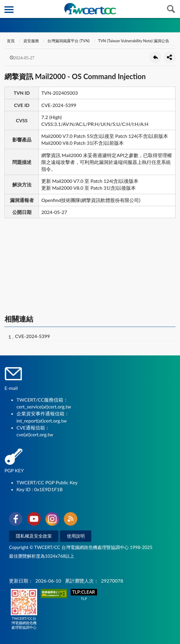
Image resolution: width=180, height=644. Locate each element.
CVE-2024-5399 (32, 336)
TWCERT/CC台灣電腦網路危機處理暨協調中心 (24, 609)
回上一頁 (155, 57)
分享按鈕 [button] (170, 57)
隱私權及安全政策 (34, 536)
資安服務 (31, 41)
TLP (84, 595)
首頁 (10, 41)
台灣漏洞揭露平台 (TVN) (68, 41)
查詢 (171, 9)
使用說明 (76, 536)
